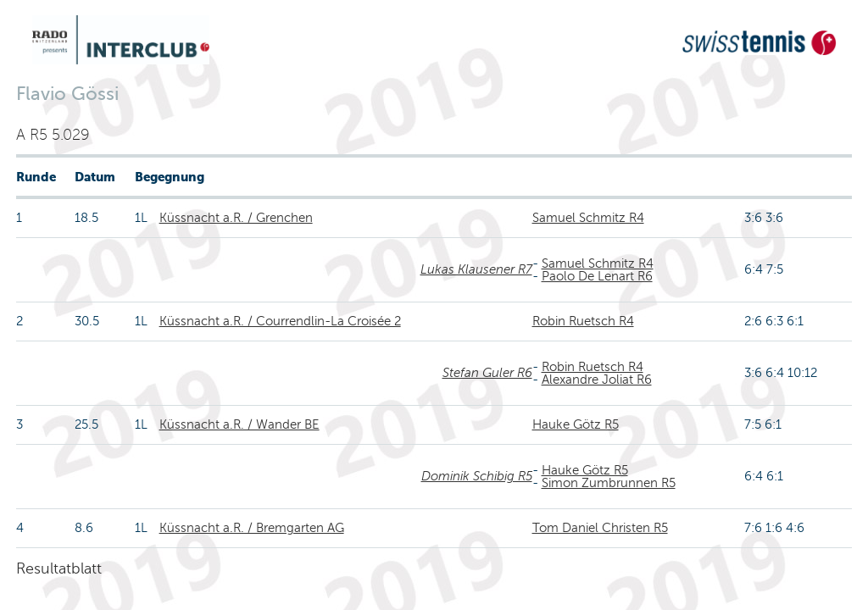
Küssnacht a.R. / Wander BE (239, 424)
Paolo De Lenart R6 (597, 276)
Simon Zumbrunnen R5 (609, 483)
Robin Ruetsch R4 (583, 321)
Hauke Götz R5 (576, 424)
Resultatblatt (59, 568)
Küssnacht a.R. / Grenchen (236, 218)
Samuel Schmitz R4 (588, 218)
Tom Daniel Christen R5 (600, 528)
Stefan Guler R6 (487, 373)
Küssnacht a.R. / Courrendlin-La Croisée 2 (280, 321)
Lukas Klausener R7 (476, 269)
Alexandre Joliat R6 (597, 380)
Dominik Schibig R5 (477, 476)
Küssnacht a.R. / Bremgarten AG (252, 528)
